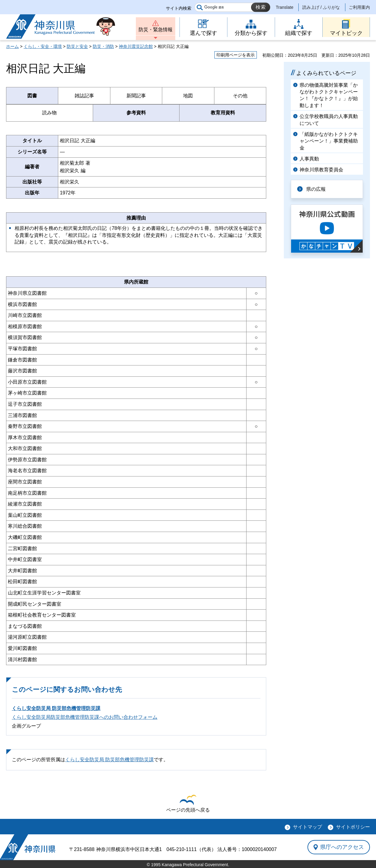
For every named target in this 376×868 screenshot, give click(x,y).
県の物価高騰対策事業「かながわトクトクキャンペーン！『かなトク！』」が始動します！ (329, 95)
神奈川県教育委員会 (321, 170)
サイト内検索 (179, 8)
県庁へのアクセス (342, 847)
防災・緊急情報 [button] (156, 30)
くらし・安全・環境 (43, 46)
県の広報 (316, 189)
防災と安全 (77, 46)
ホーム (12, 46)
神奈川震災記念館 (136, 46)
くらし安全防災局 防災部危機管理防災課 (56, 708)
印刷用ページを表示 (236, 55)
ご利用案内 (359, 7)
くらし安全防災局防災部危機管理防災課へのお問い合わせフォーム (85, 717)
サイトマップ (307, 827)
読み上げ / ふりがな (321, 7)
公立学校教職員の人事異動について (329, 120)
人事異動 (309, 159)
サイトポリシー (353, 827)
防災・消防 (103, 46)
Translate (285, 7)
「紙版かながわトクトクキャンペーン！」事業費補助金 (329, 141)
